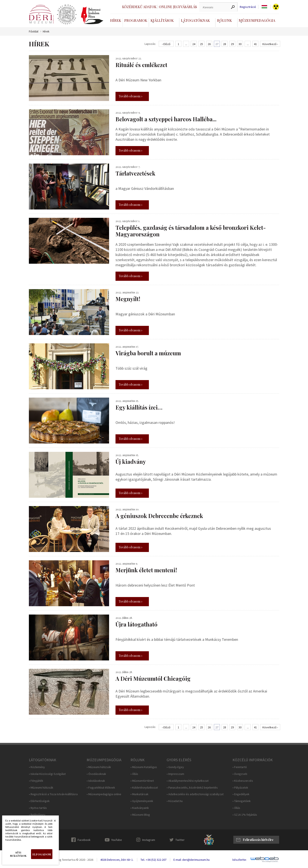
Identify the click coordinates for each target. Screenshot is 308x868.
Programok (136, 20)
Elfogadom (42, 854)
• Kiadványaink (140, 808)
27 (217, 44)
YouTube (117, 840)
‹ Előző (166, 44)
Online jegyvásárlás (178, 7)
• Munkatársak (139, 794)
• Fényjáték (36, 781)
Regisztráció (248, 7)
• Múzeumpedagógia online (104, 794)
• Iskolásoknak (96, 781)
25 (201, 44)
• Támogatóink (242, 801)
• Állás (134, 774)
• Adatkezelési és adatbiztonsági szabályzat (195, 794)
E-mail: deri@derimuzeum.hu (192, 860)
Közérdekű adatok (139, 7)
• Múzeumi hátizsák (41, 788)
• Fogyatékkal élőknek (101, 788)
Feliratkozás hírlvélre (258, 840)
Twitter (180, 840)
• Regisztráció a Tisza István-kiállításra (53, 794)
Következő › (270, 44)
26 (209, 44)
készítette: (240, 860)
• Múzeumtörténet (142, 781)
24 (194, 44)
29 (232, 44)
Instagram (149, 840)
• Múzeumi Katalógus (144, 767)
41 (255, 44)
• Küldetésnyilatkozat (144, 788)
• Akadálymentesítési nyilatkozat (188, 781)
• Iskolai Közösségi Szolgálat (47, 774)
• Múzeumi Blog (140, 815)
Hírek (116, 20)
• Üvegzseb (240, 774)
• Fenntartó (240, 767)
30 (240, 44)
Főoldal (34, 31)
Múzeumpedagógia (257, 20)
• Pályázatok (240, 788)
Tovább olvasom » (131, 96)
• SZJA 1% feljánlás (245, 815)
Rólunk (224, 20)
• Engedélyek (241, 794)
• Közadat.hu (175, 801)
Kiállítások (162, 20)
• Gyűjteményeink (142, 801)
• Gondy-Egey (175, 767)
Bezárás (53, 822)
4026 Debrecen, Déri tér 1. (117, 860)
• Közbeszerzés (243, 781)
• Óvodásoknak (96, 774)
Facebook (84, 840)
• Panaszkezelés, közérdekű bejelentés (192, 788)
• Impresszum (175, 774)
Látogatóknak (195, 20)
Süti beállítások (18, 854)
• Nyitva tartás (38, 808)
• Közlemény (37, 767)
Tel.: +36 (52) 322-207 (153, 860)
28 (225, 44)
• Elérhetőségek (39, 801)
